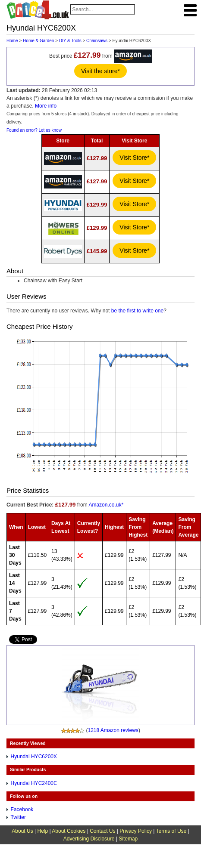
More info (46, 106)
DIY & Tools (70, 41)
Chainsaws (97, 41)
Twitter (18, 817)
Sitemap (128, 839)
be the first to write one (137, 311)
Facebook (22, 809)
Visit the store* (100, 71)
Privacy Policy (136, 831)
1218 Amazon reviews (113, 730)
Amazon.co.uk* (106, 505)
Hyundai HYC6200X (34, 757)
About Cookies (69, 831)
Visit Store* (134, 158)
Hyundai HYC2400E (34, 783)
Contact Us (102, 831)
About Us (22, 831)
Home (12, 41)
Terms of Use (171, 831)
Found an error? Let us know (34, 130)
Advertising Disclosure (89, 839)
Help (42, 831)
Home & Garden (38, 41)
